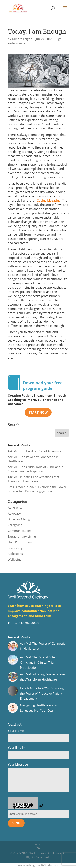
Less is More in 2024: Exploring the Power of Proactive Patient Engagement (37, 489)
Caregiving (15, 525)
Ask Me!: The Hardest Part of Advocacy (34, 451)
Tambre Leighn (22, 39)
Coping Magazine (49, 200)
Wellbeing (15, 559)
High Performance (20, 542)
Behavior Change (20, 519)
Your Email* (38, 752)
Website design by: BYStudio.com (38, 865)
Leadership (15, 548)
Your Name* (38, 735)
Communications (20, 531)
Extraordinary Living (22, 536)
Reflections (15, 554)
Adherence (15, 507)
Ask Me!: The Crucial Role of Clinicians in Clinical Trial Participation (36, 469)
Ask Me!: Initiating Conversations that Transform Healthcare (33, 479)
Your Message (38, 778)
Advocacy (14, 513)
